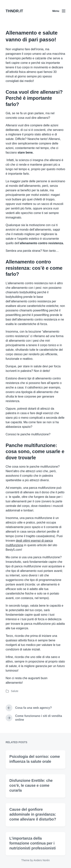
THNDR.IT (14, 11)
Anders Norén (42, 860)
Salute (15, 691)
